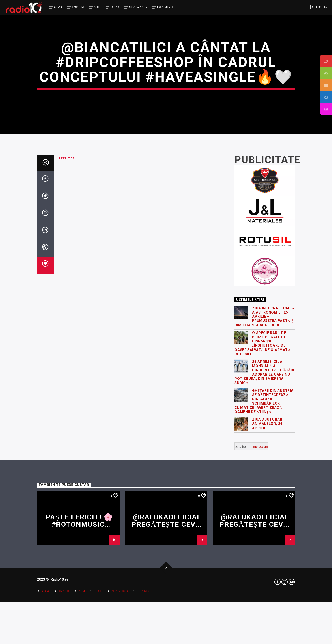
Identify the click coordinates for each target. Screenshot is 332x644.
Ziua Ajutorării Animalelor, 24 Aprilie (268, 551)
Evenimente (165, 7)
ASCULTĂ (318, 7)
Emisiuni (78, 7)
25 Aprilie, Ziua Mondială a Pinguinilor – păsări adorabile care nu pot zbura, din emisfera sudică (264, 500)
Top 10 (115, 7)
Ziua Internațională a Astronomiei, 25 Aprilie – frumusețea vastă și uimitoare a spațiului (264, 444)
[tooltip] (326, 61)
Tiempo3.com (258, 574)
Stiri (98, 7)
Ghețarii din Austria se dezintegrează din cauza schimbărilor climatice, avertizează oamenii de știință (264, 529)
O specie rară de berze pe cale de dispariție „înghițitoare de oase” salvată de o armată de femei (263, 471)
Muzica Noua (138, 7)
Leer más (67, 285)
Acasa (58, 7)
